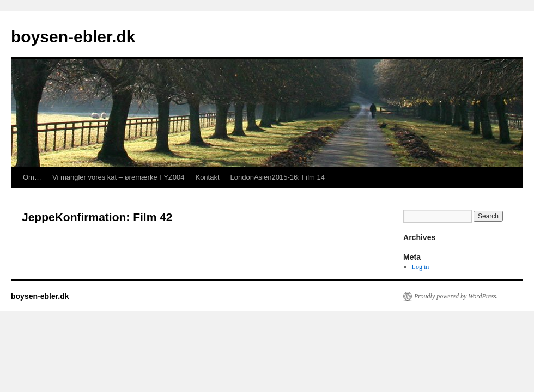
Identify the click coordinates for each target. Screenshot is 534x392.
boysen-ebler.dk (73, 37)
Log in (421, 267)
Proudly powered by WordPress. (456, 296)
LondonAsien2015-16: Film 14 (278, 177)
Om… (32, 177)
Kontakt (207, 177)
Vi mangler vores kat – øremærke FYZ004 (119, 177)
